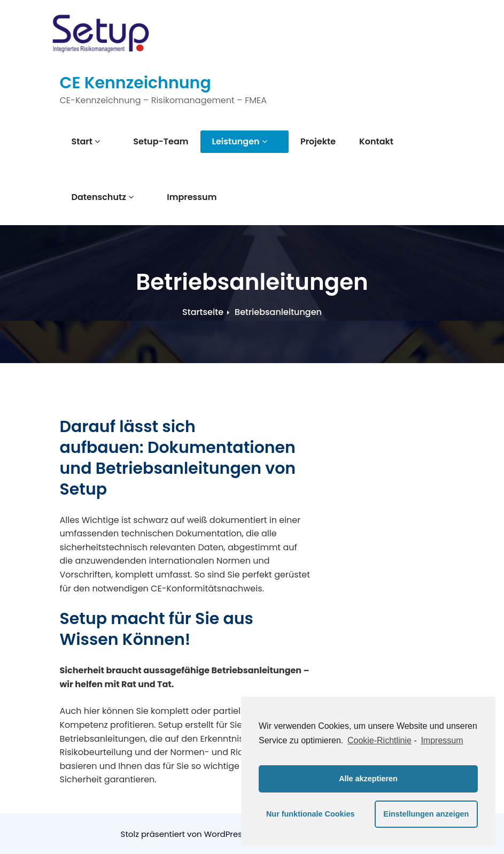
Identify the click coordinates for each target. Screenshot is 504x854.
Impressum (182, 197)
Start (86, 141)
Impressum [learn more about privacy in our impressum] (442, 740)
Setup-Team (151, 141)
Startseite (203, 312)
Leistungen (230, 141)
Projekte (298, 141)
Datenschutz (103, 197)
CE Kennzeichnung (135, 83)
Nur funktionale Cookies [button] (311, 814)
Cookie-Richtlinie (379, 740)
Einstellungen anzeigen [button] (426, 814)
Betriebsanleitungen (278, 312)
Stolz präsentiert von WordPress (185, 834)
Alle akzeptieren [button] (368, 779)
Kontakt (356, 141)
